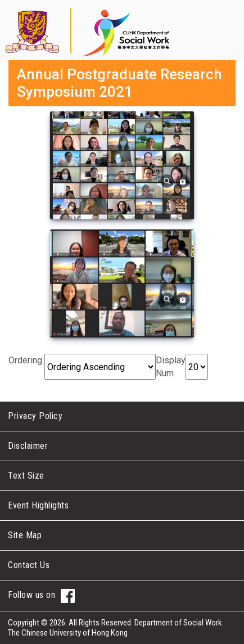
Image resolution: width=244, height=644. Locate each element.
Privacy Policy (35, 416)
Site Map (25, 535)
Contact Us (29, 565)
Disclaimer (28, 446)
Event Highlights (38, 505)
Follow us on (41, 596)
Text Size (26, 476)
